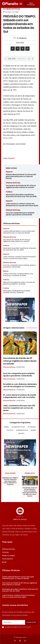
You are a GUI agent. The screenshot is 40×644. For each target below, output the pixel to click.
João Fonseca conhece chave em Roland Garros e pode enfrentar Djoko (22, 205)
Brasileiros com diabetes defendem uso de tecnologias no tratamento (20, 385)
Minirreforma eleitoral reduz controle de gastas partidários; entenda (19, 283)
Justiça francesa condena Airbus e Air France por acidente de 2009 (18, 275)
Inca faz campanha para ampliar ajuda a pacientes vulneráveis (20, 214)
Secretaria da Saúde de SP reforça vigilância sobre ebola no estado (21, 186)
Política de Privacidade (25, 627)
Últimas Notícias (12, 9)
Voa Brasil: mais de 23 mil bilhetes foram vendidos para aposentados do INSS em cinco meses (30, 492)
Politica (9, 192)
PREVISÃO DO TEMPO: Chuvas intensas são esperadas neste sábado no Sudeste (10, 481)
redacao (23, 38)
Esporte (9, 172)
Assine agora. (31, 622)
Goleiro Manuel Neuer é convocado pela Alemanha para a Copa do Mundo (21, 176)
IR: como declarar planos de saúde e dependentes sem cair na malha (20, 396)
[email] (14, 622)
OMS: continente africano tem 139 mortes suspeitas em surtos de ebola (19, 408)
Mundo (6, 271)
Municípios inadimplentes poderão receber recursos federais (17, 292)
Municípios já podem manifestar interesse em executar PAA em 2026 (21, 196)
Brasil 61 (12, 158)
